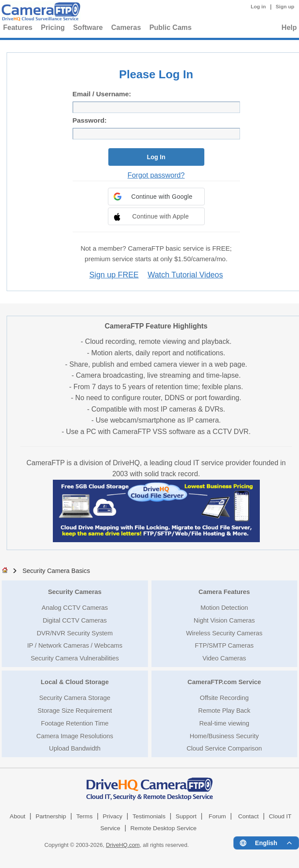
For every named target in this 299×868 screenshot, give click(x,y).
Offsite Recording (224, 698)
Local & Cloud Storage (75, 682)
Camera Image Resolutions (75, 736)
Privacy (113, 816)
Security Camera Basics (56, 571)
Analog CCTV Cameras (75, 608)
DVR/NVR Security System (75, 633)
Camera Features (224, 592)
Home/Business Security (224, 736)
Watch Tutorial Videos (185, 275)
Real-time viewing (224, 723)
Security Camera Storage (75, 698)
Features (18, 27)
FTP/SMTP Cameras (224, 646)
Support (186, 816)
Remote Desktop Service (163, 828)
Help (289, 27)
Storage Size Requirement (75, 711)
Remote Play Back (224, 711)
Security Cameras (75, 592)
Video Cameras (224, 658)
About (18, 816)
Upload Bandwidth (75, 748)
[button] (156, 197)
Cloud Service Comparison (224, 748)
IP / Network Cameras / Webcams (75, 646)
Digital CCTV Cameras (75, 620)
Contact (249, 816)
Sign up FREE (114, 275)
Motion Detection (224, 608)
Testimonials (149, 816)
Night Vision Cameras (224, 620)
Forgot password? (156, 175)
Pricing (53, 27)
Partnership (51, 816)
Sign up (285, 7)
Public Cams (170, 27)
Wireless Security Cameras (224, 633)
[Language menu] (266, 843)
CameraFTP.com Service (224, 682)
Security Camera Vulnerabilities (75, 658)
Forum (217, 816)
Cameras (126, 27)
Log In (156, 157)
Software (88, 27)
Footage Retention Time (75, 723)
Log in (258, 7)
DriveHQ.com (123, 845)
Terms (84, 816)
